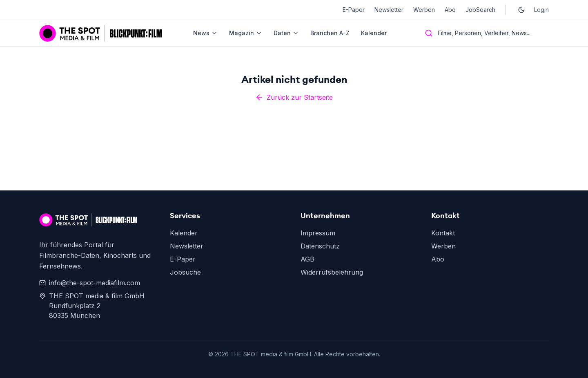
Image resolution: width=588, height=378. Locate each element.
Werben (424, 10)
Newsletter (389, 10)
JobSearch (480, 10)
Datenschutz (320, 246)
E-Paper (354, 10)
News (205, 33)
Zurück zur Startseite (294, 97)
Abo (450, 10)
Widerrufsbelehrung (332, 272)
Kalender (374, 33)
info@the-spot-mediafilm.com (90, 283)
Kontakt (443, 233)
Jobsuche (185, 272)
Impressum (318, 233)
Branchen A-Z (330, 33)
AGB (307, 259)
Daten (286, 33)
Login (541, 10)
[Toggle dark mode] (521, 10)
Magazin (246, 33)
